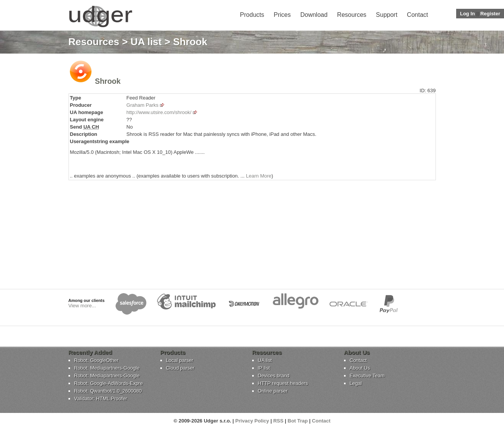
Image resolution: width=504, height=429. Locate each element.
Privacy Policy (252, 421)
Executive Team (367, 376)
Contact (417, 15)
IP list (264, 368)
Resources (352, 15)
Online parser (273, 391)
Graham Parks (142, 105)
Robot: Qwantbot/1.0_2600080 (108, 391)
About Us (360, 368)
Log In (467, 14)
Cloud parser (180, 368)
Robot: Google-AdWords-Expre (109, 383)
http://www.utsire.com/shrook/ (159, 112)
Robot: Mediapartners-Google (107, 368)
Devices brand (274, 376)
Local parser (180, 360)
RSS (278, 421)
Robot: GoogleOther (96, 360)
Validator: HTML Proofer (101, 399)
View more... (82, 306)
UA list (146, 42)
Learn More (259, 176)
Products (252, 15)
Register (490, 14)
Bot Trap (298, 421)
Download (314, 15)
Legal (356, 383)
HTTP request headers (283, 383)
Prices (282, 15)
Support (387, 15)
